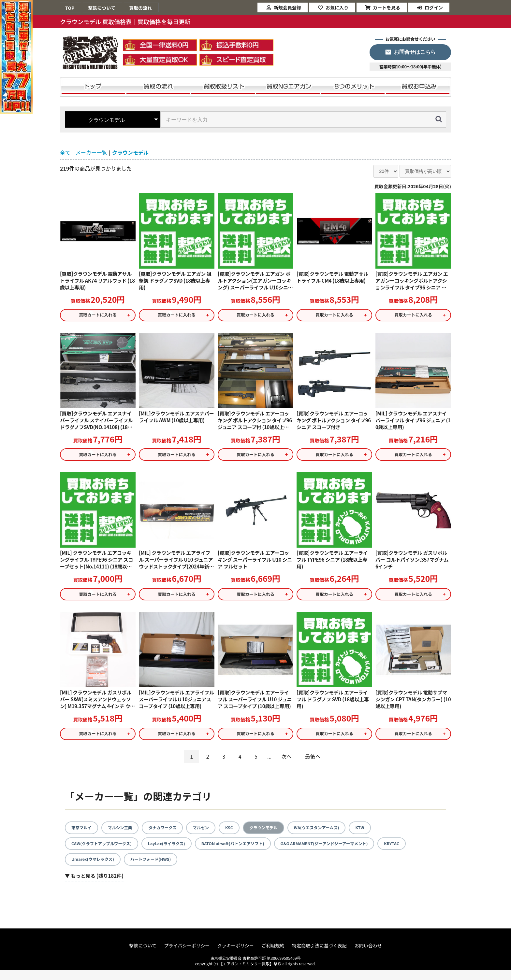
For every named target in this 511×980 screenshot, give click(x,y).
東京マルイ (83, 836)
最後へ (313, 764)
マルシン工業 (124, 836)
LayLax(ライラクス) (177, 852)
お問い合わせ (368, 956)
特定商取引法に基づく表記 (319, 956)
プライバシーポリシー (187, 956)
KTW (383, 836)
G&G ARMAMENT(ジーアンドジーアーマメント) (351, 852)
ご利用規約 (273, 956)
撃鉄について (143, 956)
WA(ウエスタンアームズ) (336, 836)
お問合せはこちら (415, 52)
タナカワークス (170, 836)
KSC (241, 836)
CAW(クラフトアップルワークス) (105, 852)
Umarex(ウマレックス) (95, 869)
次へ (286, 764)
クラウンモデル (130, 152)
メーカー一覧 (91, 152)
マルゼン (212, 836)
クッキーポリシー (236, 956)
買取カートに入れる (98, 316)
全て (65, 152)
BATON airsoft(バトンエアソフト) (250, 852)
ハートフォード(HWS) (159, 869)
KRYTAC (425, 852)
